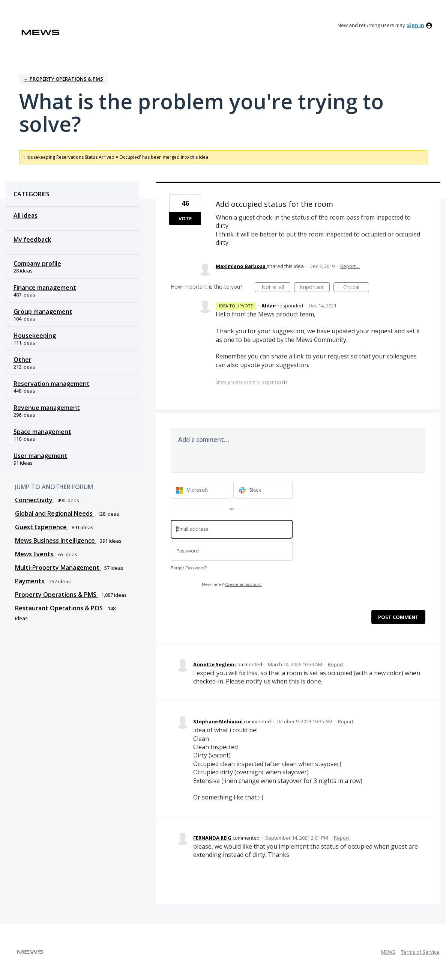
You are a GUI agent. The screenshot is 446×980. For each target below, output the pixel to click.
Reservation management (52, 384)
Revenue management (47, 408)
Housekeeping (35, 336)
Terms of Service (420, 952)
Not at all (276, 288)
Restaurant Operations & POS (60, 608)
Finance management (45, 288)
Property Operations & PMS (56, 595)
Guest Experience (42, 527)
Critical (356, 288)
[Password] (232, 551)
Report (336, 664)
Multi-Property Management (58, 568)
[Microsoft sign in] (200, 490)
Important (315, 288)
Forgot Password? (189, 568)
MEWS (388, 952)
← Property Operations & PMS (63, 79)
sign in (416, 25)
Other (23, 360)
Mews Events (35, 554)
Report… (350, 266)
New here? (232, 585)
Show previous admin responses (251, 382)
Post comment (398, 617)
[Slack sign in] (263, 490)
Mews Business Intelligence (56, 540)
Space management (42, 432)
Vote (185, 218)
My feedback (32, 239)
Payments (30, 581)
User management (41, 456)
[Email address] (232, 529)
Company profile (37, 263)
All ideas (26, 215)
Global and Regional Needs (55, 513)
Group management (43, 312)
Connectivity (35, 500)
